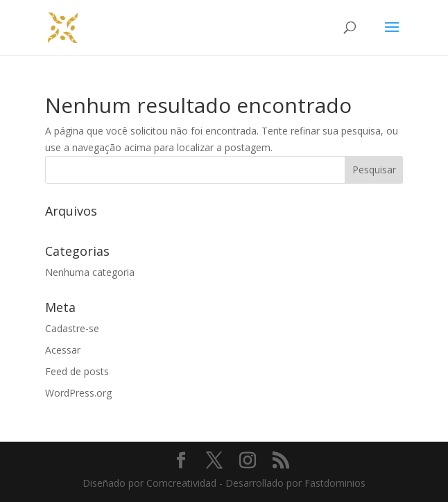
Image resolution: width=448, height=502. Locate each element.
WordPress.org (78, 393)
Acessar (63, 350)
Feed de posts (77, 371)
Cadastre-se (72, 328)
